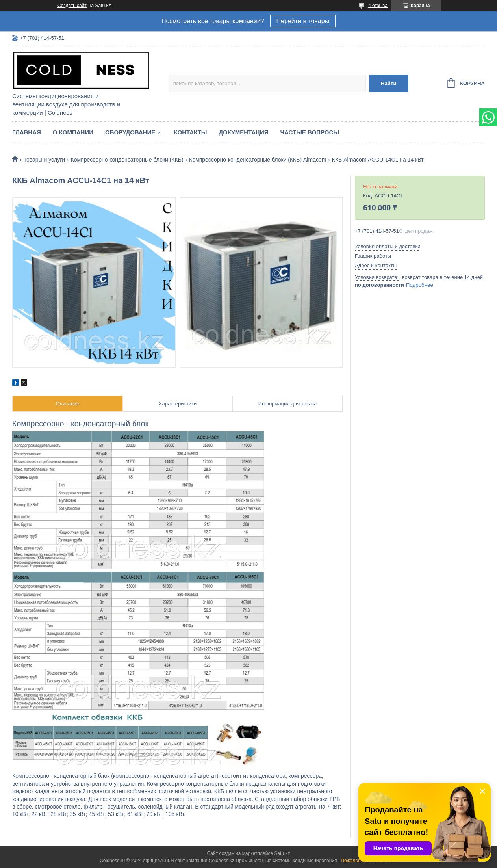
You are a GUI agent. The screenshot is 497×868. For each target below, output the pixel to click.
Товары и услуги (44, 160)
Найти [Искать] (389, 83)
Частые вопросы (310, 132)
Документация (243, 132)
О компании (73, 132)
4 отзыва (378, 6)
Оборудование (130, 132)
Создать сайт (72, 6)
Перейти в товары (303, 21)
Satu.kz (282, 853)
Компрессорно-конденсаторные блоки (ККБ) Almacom (258, 160)
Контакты (190, 132)
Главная (27, 132)
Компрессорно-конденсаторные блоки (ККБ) (127, 160)
